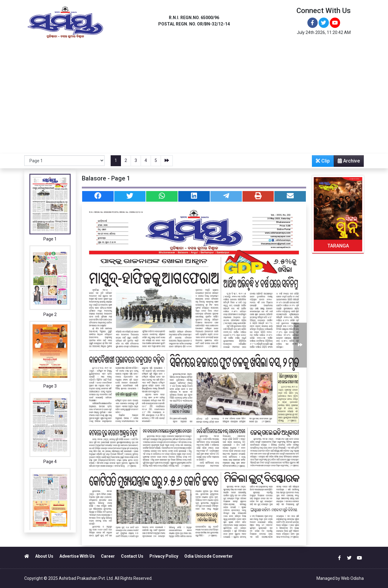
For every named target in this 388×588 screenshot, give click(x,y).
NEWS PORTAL (269, 54)
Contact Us (132, 556)
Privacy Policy (164, 556)
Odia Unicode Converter (209, 556)
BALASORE (124, 54)
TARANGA (338, 246)
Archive (347, 162)
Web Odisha (352, 578)
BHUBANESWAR (63, 54)
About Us (44, 556)
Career (108, 556)
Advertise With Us (77, 556)
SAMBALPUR (222, 54)
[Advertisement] (194, 108)
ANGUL (96, 54)
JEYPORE (190, 54)
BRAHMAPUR (157, 54)
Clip (323, 161)
